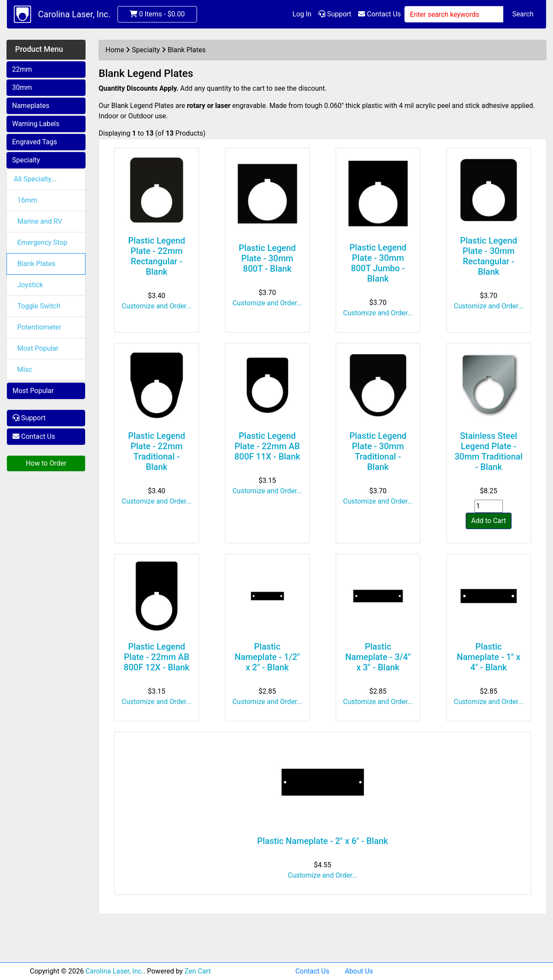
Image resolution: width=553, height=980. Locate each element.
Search (523, 14)
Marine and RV (40, 221)
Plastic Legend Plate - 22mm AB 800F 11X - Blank (267, 446)
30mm (22, 87)
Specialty (26, 160)
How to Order (46, 463)
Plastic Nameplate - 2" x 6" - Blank (323, 841)
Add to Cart (489, 521)
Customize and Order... (157, 306)
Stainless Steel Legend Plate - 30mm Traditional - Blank (489, 451)
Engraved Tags (35, 142)
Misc (25, 369)
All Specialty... (35, 179)
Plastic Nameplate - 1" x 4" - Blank (488, 657)
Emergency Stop (42, 243)
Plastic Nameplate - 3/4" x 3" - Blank (378, 657)
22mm (22, 69)
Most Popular (38, 348)
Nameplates (31, 106)
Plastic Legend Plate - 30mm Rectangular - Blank (489, 256)
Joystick (30, 285)
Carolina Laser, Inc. (74, 14)
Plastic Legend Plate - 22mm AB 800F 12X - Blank (156, 657)
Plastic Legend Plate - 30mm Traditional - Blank (378, 451)
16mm (27, 200)
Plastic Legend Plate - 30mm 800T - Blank (267, 258)
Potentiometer (39, 327)
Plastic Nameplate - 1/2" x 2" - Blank (267, 657)
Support (335, 14)
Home (115, 50)
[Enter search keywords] (454, 14)
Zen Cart (198, 971)
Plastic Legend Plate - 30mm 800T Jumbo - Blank (378, 263)
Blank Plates (36, 264)
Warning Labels (36, 124)
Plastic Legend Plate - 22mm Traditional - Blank (156, 451)
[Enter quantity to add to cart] (489, 506)
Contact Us (380, 14)
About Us (359, 971)
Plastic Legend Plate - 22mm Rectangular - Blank (156, 256)
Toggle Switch (39, 306)
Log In (302, 14)
